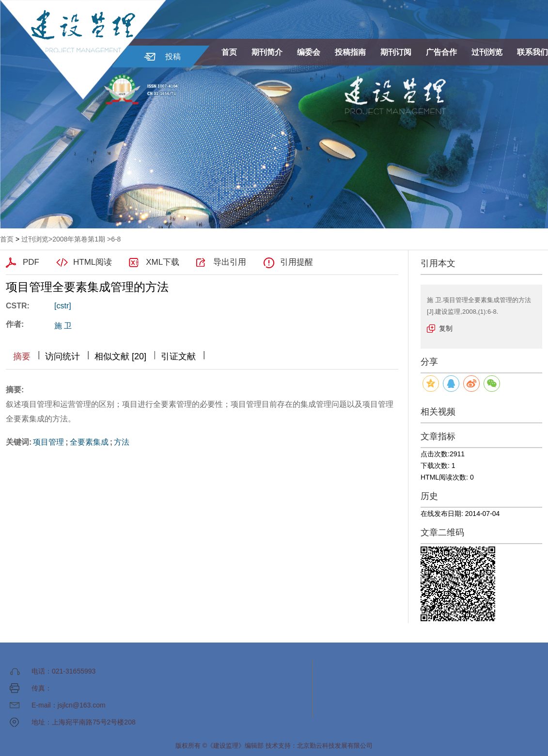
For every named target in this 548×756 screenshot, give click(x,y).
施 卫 (63, 326)
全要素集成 (89, 442)
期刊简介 (267, 52)
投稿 (173, 56)
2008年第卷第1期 (79, 239)
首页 (229, 52)
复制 (446, 328)
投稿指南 (350, 52)
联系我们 (532, 52)
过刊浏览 (487, 52)
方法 (122, 442)
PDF (31, 262)
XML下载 (163, 262)
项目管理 (48, 442)
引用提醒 (297, 262)
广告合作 (441, 52)
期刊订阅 (396, 52)
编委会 (309, 52)
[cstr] (63, 306)
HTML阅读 (93, 262)
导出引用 (230, 262)
